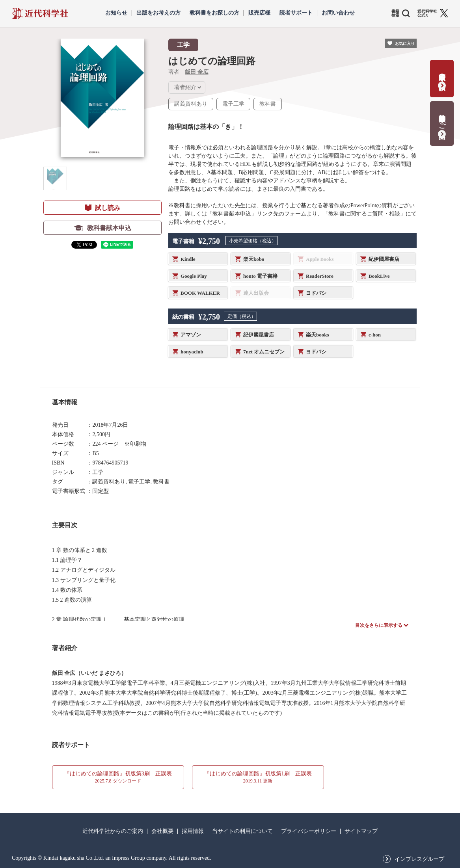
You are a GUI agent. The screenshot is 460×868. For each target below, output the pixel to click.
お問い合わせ (338, 13)
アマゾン (191, 335)
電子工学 (233, 104)
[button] (55, 178)
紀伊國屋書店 (384, 259)
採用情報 (193, 831)
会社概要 (162, 831)
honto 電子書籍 (260, 276)
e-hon (375, 335)
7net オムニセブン (264, 352)
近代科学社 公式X (427, 13)
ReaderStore (320, 276)
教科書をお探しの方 (214, 13)
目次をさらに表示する (379, 625)
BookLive (379, 276)
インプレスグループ (419, 859)
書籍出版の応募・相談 (442, 73)
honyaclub (192, 352)
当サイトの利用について (242, 831)
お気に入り (405, 44)
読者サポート (296, 13)
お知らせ (116, 13)
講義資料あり (191, 104)
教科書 (268, 104)
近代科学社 (40, 13)
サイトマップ (361, 831)
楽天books (318, 335)
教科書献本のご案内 (442, 118)
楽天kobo (254, 259)
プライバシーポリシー (309, 831)
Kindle (188, 259)
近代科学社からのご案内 (113, 831)
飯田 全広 (197, 72)
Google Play (194, 276)
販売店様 (259, 13)
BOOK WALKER (200, 293)
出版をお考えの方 (158, 13)
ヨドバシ (316, 293)
